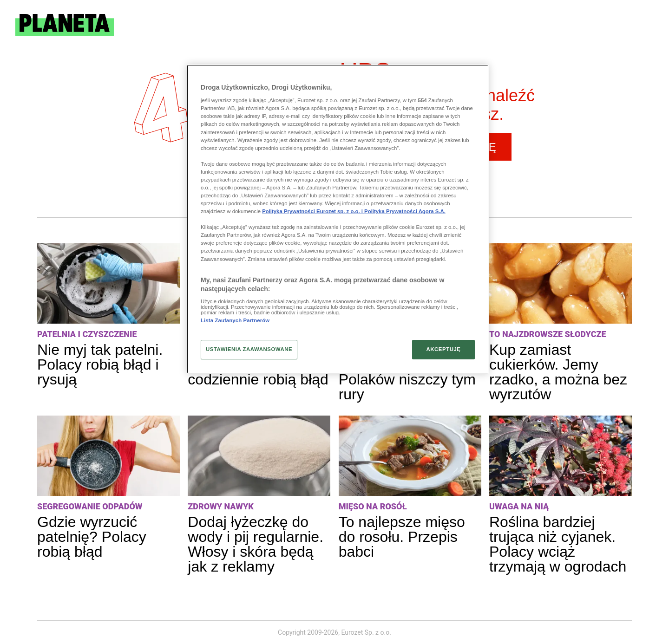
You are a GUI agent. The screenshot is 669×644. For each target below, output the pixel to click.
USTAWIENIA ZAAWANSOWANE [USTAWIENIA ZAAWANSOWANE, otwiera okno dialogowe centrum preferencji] (249, 349)
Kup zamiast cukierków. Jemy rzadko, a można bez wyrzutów (558, 372)
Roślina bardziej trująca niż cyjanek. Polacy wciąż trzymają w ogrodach (558, 544)
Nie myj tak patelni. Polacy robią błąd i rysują (100, 364)
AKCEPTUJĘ (443, 349)
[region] (338, 219)
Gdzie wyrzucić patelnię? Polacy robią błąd (92, 537)
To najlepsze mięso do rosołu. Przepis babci (402, 537)
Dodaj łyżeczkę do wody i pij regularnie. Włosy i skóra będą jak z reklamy (256, 544)
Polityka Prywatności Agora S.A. (405, 211)
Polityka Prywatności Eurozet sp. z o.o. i (313, 211)
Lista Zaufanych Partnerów (235, 320)
